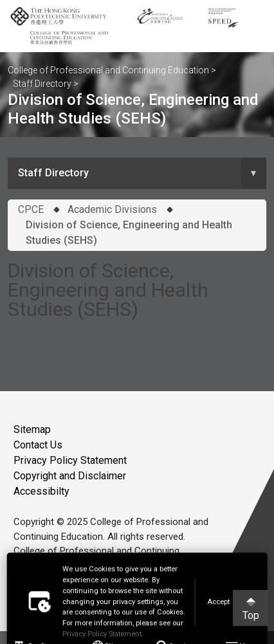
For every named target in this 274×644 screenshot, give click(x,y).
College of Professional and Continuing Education (108, 70)
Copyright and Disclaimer (70, 476)
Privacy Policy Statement (70, 460)
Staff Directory (42, 84)
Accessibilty (41, 491)
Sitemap (32, 429)
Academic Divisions (112, 209)
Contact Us (38, 445)
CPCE (31, 209)
